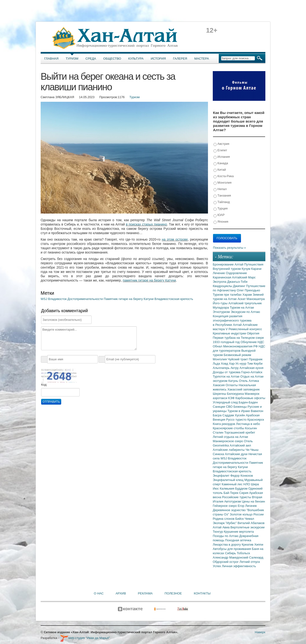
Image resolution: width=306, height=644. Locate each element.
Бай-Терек (231, 493)
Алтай (239, 264)
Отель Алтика (249, 381)
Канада (221, 163)
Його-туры (221, 303)
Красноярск (256, 420)
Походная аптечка (238, 540)
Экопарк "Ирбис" (225, 523)
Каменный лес (232, 484)
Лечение (219, 273)
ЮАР (219, 215)
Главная (51, 59)
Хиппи (259, 545)
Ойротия (253, 333)
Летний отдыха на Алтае (230, 437)
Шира (255, 484)
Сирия (244, 493)
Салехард (256, 557)
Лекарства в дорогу (227, 545)
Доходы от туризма (227, 372)
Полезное (173, 593)
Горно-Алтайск (252, 372)
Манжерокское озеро (228, 441)
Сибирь (231, 553)
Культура (136, 59)
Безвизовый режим (237, 355)
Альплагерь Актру (226, 368)
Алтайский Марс (244, 277)
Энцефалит (221, 476)
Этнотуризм (222, 312)
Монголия (222, 183)
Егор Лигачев (247, 506)
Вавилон (257, 411)
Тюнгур (218, 532)
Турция (221, 209)
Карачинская (222, 277)
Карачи (256, 269)
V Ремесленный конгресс (244, 329)
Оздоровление (236, 273)
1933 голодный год (227, 342)
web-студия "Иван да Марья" (85, 638)
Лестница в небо (248, 424)
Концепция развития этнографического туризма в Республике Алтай (232, 320)
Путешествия (254, 264)
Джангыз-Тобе (237, 282)
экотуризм (221, 381)
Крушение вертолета (239, 532)
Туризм (72, 59)
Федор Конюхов (242, 476)
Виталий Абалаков (251, 523)
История (158, 59)
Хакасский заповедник (243, 389)
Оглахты (232, 385)
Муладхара (221, 308)
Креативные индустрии (230, 333)
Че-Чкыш (252, 450)
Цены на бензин (253, 501)
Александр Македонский (231, 557)
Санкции (219, 407)
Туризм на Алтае (242, 308)
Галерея (180, 59)
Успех (217, 566)
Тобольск (243, 553)
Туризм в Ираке (239, 411)
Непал (220, 189)
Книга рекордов (224, 424)
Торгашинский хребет (240, 432)
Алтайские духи (237, 454)
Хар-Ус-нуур (238, 364)
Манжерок (252, 394)
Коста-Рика (224, 176)
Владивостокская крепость (174, 299)
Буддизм (242, 489)
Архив (121, 593)
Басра (218, 415)
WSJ (44, 299)
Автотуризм (233, 501)
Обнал (218, 346)
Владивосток (58, 299)
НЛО (247, 484)
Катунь (234, 381)
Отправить (51, 402)
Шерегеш (220, 394)
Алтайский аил (240, 445)
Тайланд (222, 202)
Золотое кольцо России (247, 514)
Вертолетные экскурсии (248, 527)
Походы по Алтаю (226, 536)
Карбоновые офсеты (250, 398)
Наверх (260, 632)
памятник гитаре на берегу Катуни (149, 280)
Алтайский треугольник (245, 303)
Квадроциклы (223, 286)
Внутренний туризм (227, 269)
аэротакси (220, 398)
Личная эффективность (239, 566)
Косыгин (251, 428)
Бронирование (224, 264)
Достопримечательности (85, 299)
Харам (248, 295)
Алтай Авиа (222, 527)
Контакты (202, 593)
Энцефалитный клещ (229, 480)
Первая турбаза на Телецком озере (238, 338)
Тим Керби (255, 364)
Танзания (222, 196)
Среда (91, 59)
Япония (221, 222)
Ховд (225, 364)
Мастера (202, 59)
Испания (222, 157)
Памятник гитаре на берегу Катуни (129, 299)
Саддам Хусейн (234, 415)
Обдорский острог (226, 562)
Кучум (246, 269)
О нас (99, 593)
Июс (216, 489)
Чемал (249, 519)
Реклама (145, 593)
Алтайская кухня (251, 368)
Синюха (219, 454)
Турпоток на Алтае (227, 376)
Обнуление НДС (252, 342)
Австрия (221, 144)
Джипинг (240, 286)
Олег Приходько (248, 290)
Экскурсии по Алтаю (245, 312)
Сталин (219, 432)
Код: (44, 385)
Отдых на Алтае (252, 376)
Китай (220, 170)
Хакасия (219, 385)
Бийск (240, 519)
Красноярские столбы (229, 428)
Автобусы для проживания (232, 549)
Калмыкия (227, 489)
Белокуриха (236, 394)
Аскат (242, 299)
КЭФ (232, 398)
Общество (112, 59)
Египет (220, 150)
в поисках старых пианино (146, 224)
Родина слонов (224, 519)
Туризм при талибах (228, 295)
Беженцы (241, 407)
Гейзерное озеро (225, 506)
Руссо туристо (237, 420)
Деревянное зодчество (230, 510)
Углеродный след (226, 402)
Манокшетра (256, 299)
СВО (230, 407)
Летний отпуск (250, 562)
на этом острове (175, 239)
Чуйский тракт (238, 359)
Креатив (248, 545)
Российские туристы (237, 497)
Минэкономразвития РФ (241, 346)
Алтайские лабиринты (229, 450)
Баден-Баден (248, 402)
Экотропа (220, 282)
